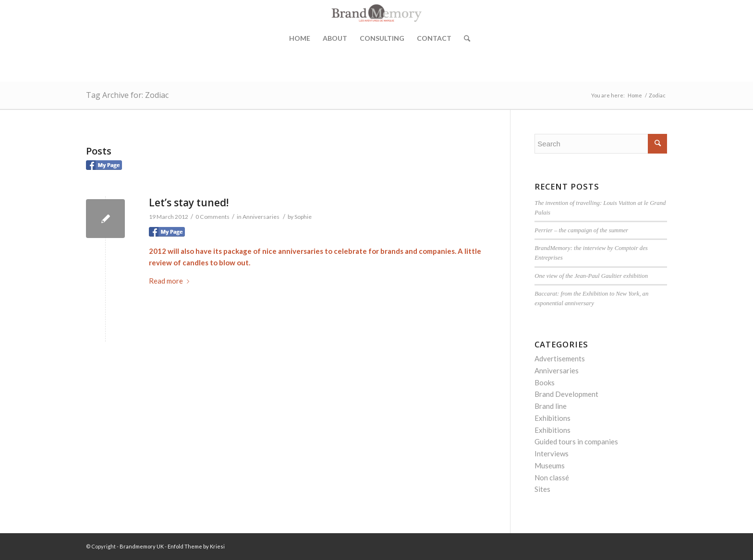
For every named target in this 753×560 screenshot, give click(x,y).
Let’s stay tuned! (189, 203)
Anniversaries (261, 217)
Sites (542, 489)
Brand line (551, 406)
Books (545, 382)
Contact (434, 38)
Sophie (303, 217)
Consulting (382, 38)
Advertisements (560, 358)
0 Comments (213, 217)
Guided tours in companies (576, 441)
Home (300, 38)
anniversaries (301, 251)
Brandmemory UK (142, 546)
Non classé (552, 477)
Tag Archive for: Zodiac (127, 95)
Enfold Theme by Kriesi (196, 546)
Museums (550, 465)
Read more (171, 281)
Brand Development (566, 394)
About (335, 38)
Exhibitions (553, 418)
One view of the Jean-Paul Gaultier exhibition (591, 276)
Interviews (552, 453)
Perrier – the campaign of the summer (581, 230)
